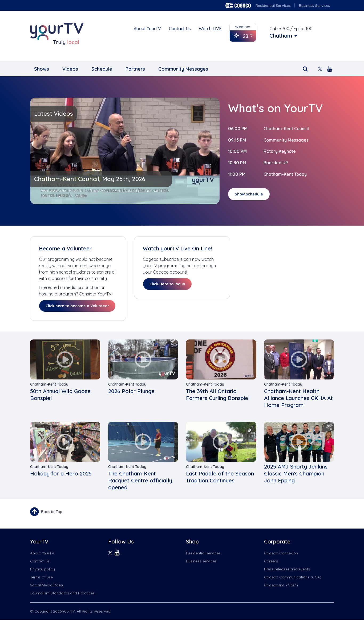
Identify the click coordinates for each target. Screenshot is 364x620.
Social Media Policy (47, 585)
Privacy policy (43, 569)
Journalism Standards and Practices (62, 593)
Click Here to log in (167, 284)
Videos (70, 69)
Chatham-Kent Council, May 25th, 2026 (90, 179)
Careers (271, 561)
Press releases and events (287, 569)
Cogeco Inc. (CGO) (281, 585)
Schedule (102, 69)
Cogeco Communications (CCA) (293, 577)
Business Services (315, 6)
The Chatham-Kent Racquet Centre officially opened (140, 480)
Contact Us (180, 29)
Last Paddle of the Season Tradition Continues (220, 477)
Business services (201, 561)
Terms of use (41, 577)
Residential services (203, 553)
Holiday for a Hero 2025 (61, 473)
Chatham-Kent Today (285, 174)
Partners (135, 69)
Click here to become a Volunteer (77, 306)
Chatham (281, 36)
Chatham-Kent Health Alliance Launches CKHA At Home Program (298, 398)
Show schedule (249, 194)
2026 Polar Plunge (131, 391)
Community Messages (183, 69)
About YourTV (147, 29)
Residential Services (273, 6)
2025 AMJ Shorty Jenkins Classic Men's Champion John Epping (296, 473)
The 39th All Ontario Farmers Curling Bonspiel (218, 395)
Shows (42, 69)
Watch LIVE (210, 29)
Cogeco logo (238, 6)
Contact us (40, 561)
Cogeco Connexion (281, 553)
